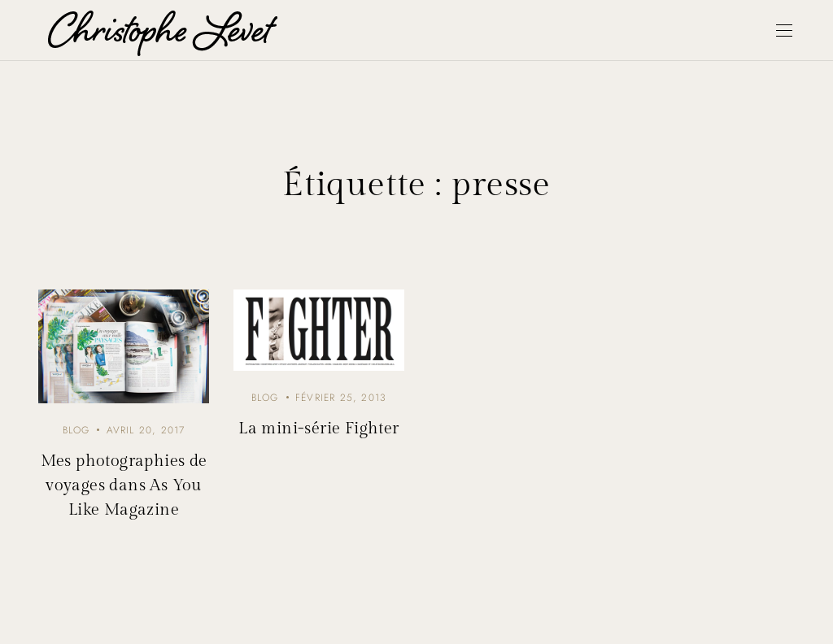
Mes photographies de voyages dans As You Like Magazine (124, 485)
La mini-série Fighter (318, 429)
